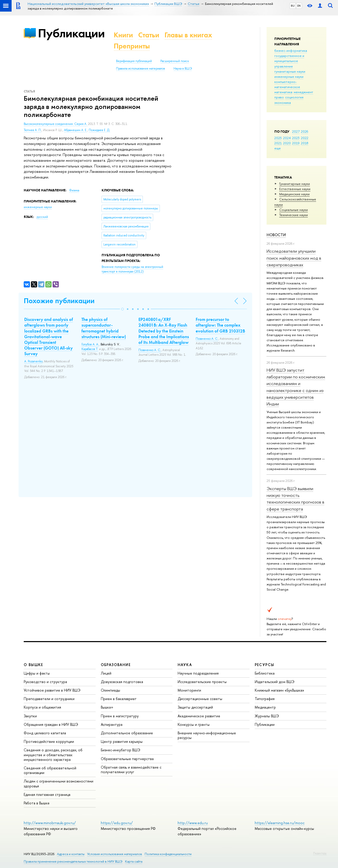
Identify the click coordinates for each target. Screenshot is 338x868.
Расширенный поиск (175, 61)
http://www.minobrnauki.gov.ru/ (50, 823)
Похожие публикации (59, 301)
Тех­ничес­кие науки (294, 215)
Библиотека (265, 673)
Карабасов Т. (90, 349)
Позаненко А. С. (150, 350)
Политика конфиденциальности (168, 854)
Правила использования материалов (141, 69)
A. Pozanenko (33, 361)
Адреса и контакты (71, 854)
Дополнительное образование (127, 733)
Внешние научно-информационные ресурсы (207, 735)
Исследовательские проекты (202, 682)
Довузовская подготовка (122, 682)
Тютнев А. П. (33, 130)
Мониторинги (189, 690)
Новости (276, 235)
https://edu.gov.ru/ (117, 823)
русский (42, 217)
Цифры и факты (37, 673)
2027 (296, 131)
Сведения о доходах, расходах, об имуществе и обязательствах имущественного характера (53, 755)
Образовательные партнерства (127, 759)
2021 (278, 143)
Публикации (71, 33)
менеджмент (303, 92)
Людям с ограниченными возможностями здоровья (59, 783)
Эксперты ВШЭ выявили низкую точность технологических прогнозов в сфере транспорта (295, 499)
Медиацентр (265, 707)
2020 (287, 143)
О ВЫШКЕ (34, 665)
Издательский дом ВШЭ (275, 682)
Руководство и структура (45, 682)
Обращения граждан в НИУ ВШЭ (51, 724)
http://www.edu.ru (193, 823)
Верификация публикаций (134, 61)
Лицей (106, 673)
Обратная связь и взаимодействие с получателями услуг (131, 769)
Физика (74, 190)
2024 (287, 138)
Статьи (149, 35)
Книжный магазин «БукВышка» (279, 690)
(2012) (132, 269)
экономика (283, 103)
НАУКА (185, 665)
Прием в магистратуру (120, 716)
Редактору (320, 853)
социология (294, 97)
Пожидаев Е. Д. (99, 130)
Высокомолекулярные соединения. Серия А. (56, 124)
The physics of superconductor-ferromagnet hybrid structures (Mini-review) (104, 328)
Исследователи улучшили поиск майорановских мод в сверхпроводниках (294, 258)
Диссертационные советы (200, 699)
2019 (296, 143)
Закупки (30, 716)
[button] (122, 309)
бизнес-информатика (291, 50)
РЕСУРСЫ (265, 665)
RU (293, 6)
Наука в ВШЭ (183, 69)
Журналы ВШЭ (267, 716)
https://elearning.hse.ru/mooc (280, 823)
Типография (265, 699)
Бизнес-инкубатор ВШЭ (121, 750)
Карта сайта (134, 861)
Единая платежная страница (47, 794)
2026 (304, 131)
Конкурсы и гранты (194, 724)
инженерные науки (289, 76)
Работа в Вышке (37, 803)
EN (299, 6)
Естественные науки (295, 189)
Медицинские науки (294, 194)
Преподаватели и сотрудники (49, 699)
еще (278, 148)
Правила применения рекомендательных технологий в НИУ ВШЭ (73, 861)
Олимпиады (110, 690)
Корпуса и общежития (42, 707)
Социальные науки (294, 210)
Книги (123, 35)
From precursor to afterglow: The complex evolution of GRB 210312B (220, 325)
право (279, 97)
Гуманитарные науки (295, 184)
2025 (278, 138)
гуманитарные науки (290, 71)
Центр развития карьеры (122, 741)
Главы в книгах (188, 35)
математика (283, 92)
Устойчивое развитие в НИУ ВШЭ (52, 690)
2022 (305, 138)
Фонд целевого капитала (45, 733)
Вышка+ (107, 707)
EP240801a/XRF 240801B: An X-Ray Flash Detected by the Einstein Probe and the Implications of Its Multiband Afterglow (164, 331)
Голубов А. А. (90, 344)
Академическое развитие (199, 716)
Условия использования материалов (115, 854)
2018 (305, 143)
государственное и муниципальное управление (289, 61)
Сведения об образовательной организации (50, 770)
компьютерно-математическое (287, 84)
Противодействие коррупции (49, 741)
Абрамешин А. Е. (76, 130)
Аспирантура (112, 724)
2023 (296, 138)
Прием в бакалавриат (119, 699)
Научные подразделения (198, 673)
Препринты (132, 46)
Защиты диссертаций (195, 707)
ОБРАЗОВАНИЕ (116, 665)
